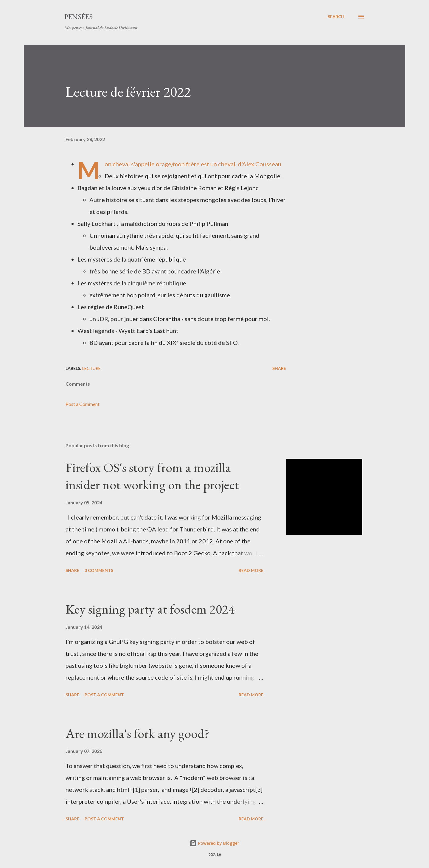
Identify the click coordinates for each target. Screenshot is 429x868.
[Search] (336, 17)
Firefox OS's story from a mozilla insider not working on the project (152, 476)
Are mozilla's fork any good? (137, 733)
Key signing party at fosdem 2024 (150, 609)
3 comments (99, 570)
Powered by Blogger (214, 843)
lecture (91, 368)
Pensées (79, 17)
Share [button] (279, 368)
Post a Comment (83, 404)
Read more (251, 570)
